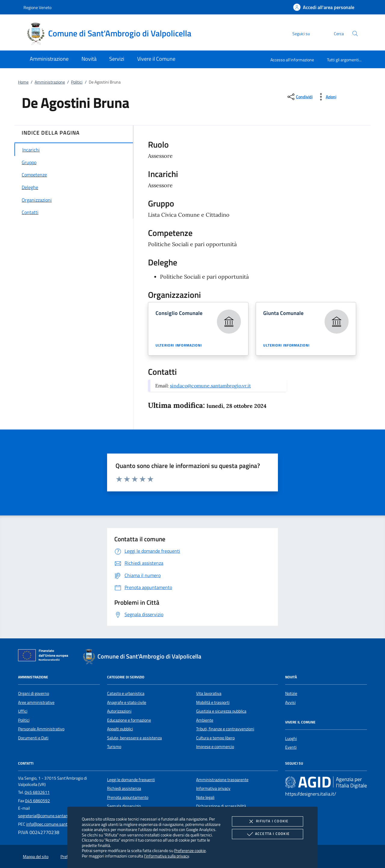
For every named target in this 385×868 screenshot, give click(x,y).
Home (23, 82)
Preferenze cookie (190, 850)
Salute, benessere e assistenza (134, 738)
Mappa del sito (36, 857)
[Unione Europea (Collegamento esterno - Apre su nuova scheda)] (45, 656)
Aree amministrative (36, 702)
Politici (77, 82)
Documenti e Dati (33, 738)
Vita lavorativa (209, 693)
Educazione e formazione (129, 720)
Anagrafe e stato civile (127, 702)
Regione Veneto (37, 7)
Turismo (114, 747)
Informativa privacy (213, 788)
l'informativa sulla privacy (166, 856)
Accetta (268, 834)
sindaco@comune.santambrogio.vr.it (210, 386)
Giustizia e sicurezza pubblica (221, 711)
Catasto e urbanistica (126, 693)
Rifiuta (267, 821)
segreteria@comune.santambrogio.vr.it (53, 816)
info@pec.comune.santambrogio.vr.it (59, 824)
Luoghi (291, 738)
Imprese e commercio (215, 747)
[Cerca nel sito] (355, 34)
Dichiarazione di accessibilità (221, 806)
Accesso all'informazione (292, 60)
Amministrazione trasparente (222, 780)
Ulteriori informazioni (179, 345)
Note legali (205, 797)
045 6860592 (37, 801)
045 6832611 (37, 792)
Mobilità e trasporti (213, 702)
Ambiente (205, 720)
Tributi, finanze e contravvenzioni (225, 729)
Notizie (291, 693)
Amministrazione (50, 82)
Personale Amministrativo (41, 729)
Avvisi (290, 702)
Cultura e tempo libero (215, 738)
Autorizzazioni (119, 711)
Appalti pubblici (120, 729)
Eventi (291, 747)
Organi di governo (34, 693)
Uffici (23, 711)
